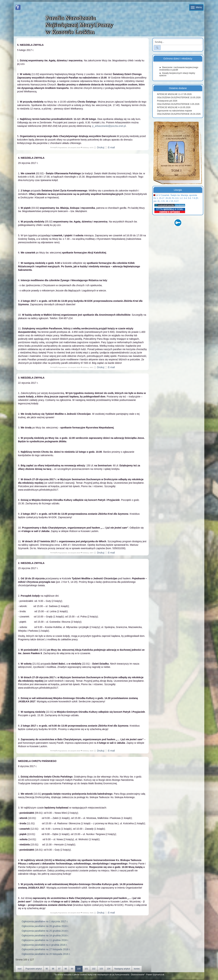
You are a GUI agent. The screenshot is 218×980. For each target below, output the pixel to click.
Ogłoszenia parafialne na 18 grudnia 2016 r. (45, 935)
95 (47, 969)
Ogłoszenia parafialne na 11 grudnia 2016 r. (45, 940)
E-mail (110, 147)
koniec (137, 969)
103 (101, 969)
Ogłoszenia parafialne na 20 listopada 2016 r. (46, 954)
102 (94, 969)
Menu (196, 7)
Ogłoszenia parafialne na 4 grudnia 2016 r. (45, 945)
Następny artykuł (122, 969)
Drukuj (99, 147)
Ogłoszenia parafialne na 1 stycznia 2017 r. (45, 921)
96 (53, 969)
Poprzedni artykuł (34, 969)
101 (86, 969)
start (19, 969)
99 (72, 969)
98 (66, 969)
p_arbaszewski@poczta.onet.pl (109, 126)
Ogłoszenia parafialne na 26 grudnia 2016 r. (45, 926)
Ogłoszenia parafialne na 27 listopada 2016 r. (46, 949)
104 (109, 969)
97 (59, 969)
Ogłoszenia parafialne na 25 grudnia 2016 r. (45, 931)
